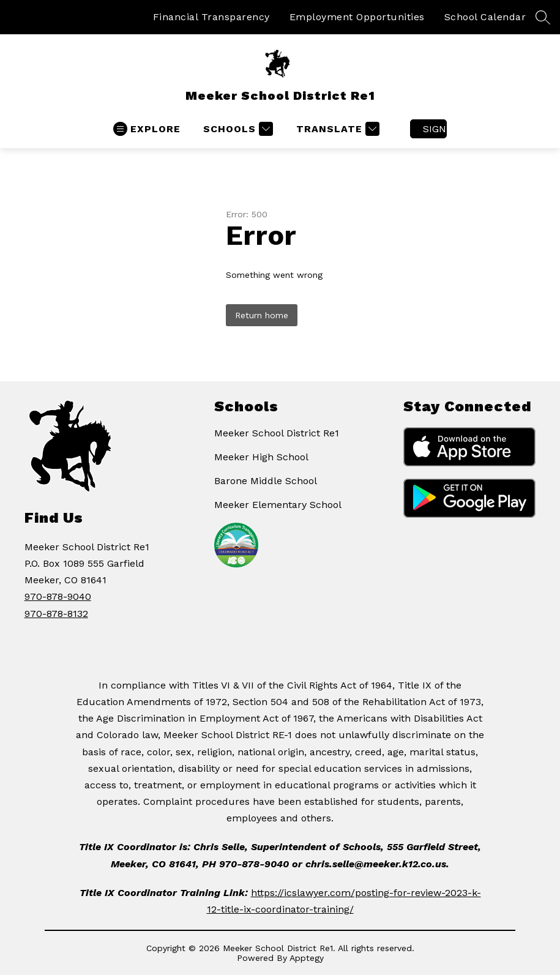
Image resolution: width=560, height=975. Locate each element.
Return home (262, 315)
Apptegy (307, 958)
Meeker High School (261, 457)
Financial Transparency (211, 17)
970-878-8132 (56, 614)
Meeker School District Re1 (277, 433)
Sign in (435, 129)
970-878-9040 (58, 596)
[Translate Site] (336, 129)
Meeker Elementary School (278, 505)
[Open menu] (147, 129)
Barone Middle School (266, 481)
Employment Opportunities (357, 17)
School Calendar (485, 17)
